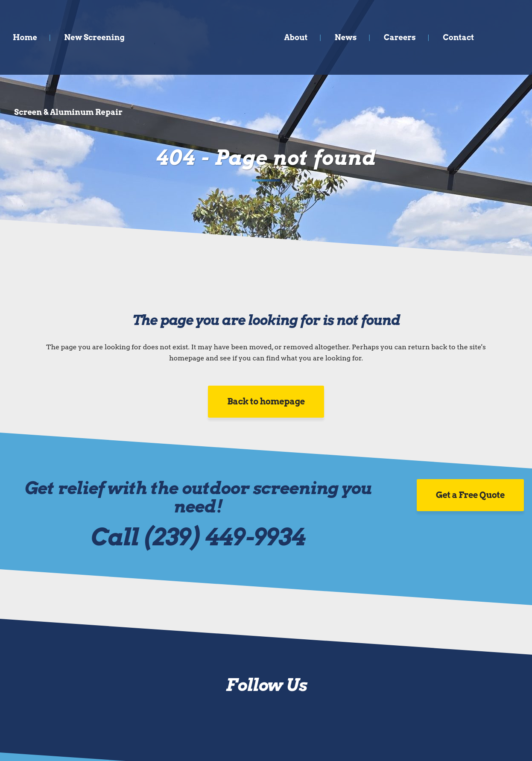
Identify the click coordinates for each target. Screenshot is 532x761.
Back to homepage (266, 401)
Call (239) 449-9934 (198, 537)
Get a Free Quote (470, 495)
